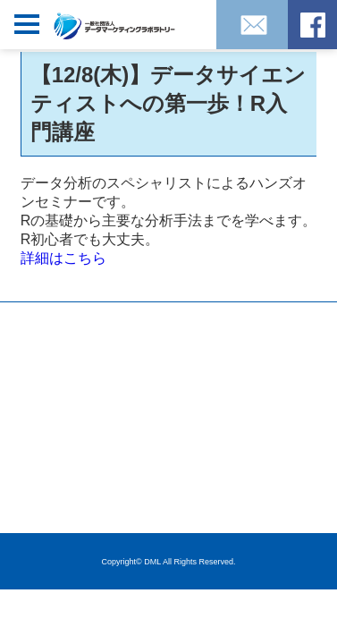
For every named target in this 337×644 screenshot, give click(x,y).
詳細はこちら (63, 258)
